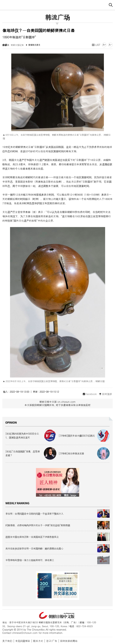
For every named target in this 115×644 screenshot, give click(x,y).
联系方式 (38, 641)
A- (110, 45)
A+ (104, 45)
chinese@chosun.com (25, 633)
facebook (90, 394)
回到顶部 (106, 394)
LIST (96, 45)
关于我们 (7, 641)
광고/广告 (52, 641)
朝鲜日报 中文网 (58, 4)
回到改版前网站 (69, 641)
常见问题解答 (23, 641)
